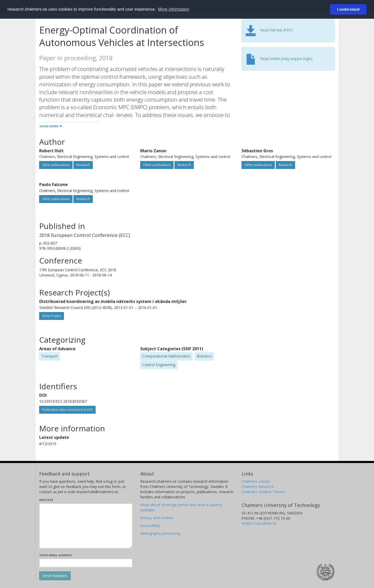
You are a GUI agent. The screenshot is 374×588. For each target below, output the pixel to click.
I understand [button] (348, 9)
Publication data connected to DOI (67, 410)
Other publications (56, 165)
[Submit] (55, 576)
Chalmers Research (258, 487)
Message (46, 500)
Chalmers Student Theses (263, 492)
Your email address (56, 555)
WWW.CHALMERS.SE (259, 523)
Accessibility (150, 526)
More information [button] (173, 9)
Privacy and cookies (157, 518)
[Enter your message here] (86, 526)
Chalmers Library (256, 481)
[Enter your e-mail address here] (86, 563)
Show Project (52, 316)
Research (83, 165)
